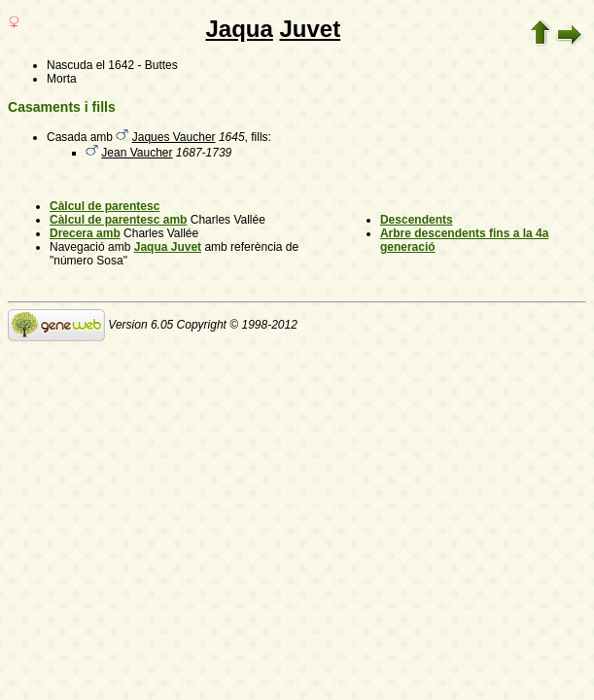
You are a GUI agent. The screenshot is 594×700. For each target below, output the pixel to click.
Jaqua (239, 29)
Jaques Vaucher (174, 137)
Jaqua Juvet (168, 247)
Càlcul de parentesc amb (118, 220)
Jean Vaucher (137, 153)
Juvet (311, 29)
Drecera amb (85, 233)
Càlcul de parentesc (105, 206)
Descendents (417, 220)
